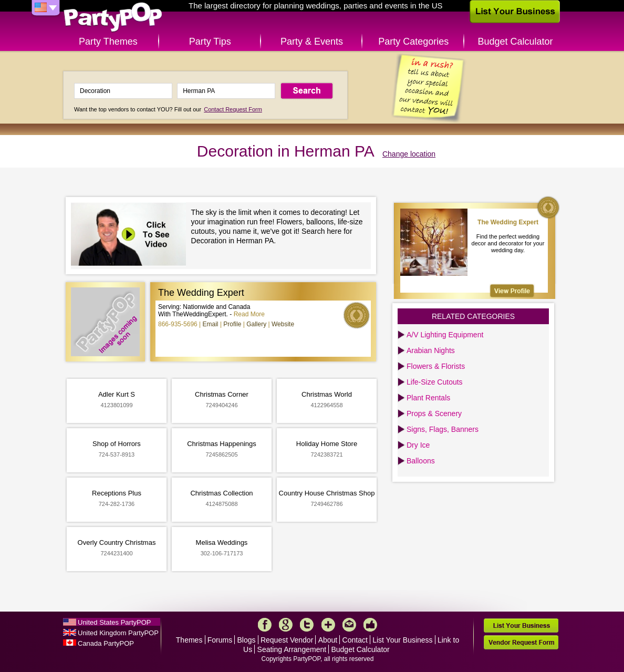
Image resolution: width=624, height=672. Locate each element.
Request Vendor (287, 640)
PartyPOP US (113, 18)
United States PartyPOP (114, 622)
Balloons (421, 461)
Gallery (256, 324)
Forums (220, 640)
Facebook (265, 625)
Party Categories (413, 42)
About (328, 640)
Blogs (247, 640)
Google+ (286, 625)
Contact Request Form (233, 109)
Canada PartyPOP (106, 643)
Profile (232, 324)
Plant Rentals (428, 398)
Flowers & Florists (436, 366)
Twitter (307, 625)
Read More (249, 314)
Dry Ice (418, 445)
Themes (189, 640)
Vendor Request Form (521, 642)
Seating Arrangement (292, 649)
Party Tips (210, 42)
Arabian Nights (431, 350)
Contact (355, 640)
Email (211, 324)
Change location (409, 154)
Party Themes (108, 42)
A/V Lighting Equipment (445, 335)
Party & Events (312, 42)
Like (370, 625)
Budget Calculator (516, 42)
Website (283, 324)
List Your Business (402, 640)
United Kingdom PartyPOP (118, 633)
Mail (349, 625)
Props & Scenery (434, 413)
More (328, 625)
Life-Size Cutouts (435, 382)
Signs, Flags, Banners (443, 429)
